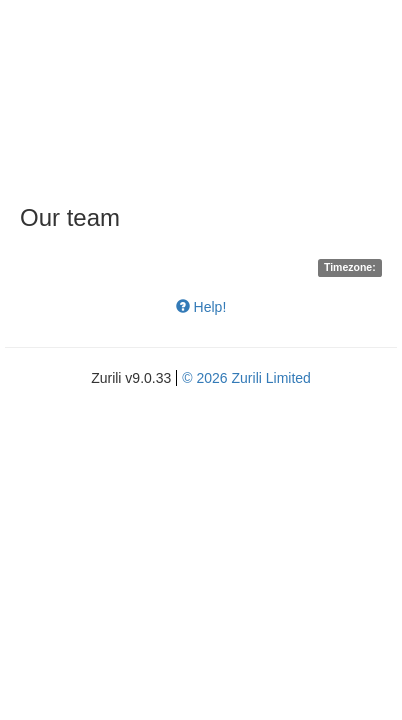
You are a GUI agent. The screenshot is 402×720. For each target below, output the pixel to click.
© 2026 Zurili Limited (246, 378)
